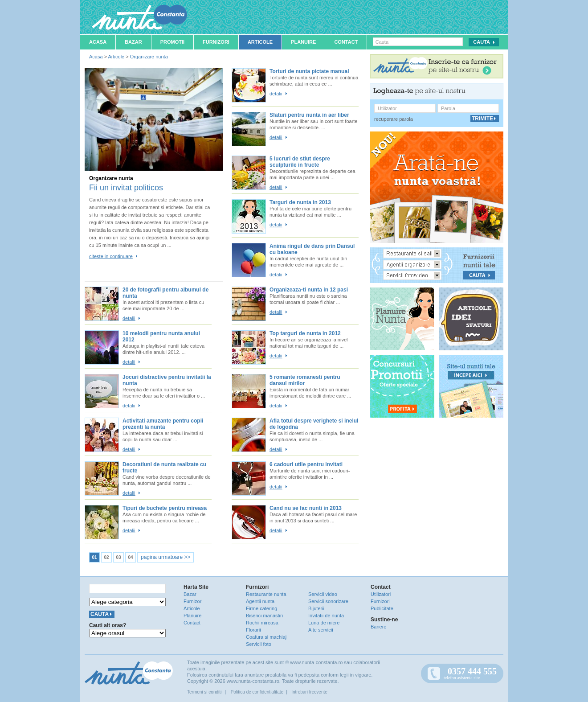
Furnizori (216, 42)
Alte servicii (321, 630)
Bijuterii (316, 608)
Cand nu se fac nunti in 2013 (306, 508)
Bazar (133, 42)
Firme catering (261, 608)
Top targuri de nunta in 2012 (305, 333)
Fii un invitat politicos (126, 188)
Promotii (172, 42)
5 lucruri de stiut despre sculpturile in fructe (300, 162)
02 (106, 557)
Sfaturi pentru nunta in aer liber (309, 115)
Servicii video (323, 594)
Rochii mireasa (262, 623)
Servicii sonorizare (328, 601)
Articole (260, 42)
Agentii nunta (260, 601)
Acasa (98, 42)
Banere (378, 627)
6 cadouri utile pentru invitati (306, 464)
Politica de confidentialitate (257, 692)
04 (130, 557)
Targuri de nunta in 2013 (300, 202)
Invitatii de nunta (326, 616)
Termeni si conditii (205, 692)
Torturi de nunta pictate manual (309, 71)
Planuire (303, 42)
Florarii (253, 630)
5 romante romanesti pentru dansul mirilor (305, 380)
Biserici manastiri (264, 616)
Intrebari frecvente (309, 692)
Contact (346, 42)
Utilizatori (381, 594)
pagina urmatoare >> (165, 557)
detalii (276, 94)
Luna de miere (324, 623)
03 (118, 557)
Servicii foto (259, 644)
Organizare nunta (149, 57)
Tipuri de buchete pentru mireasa (165, 508)
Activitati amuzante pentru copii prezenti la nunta (163, 424)
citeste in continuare (111, 256)
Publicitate (382, 608)
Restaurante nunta (266, 594)
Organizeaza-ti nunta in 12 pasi (309, 290)
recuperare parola (394, 119)
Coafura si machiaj (266, 637)
